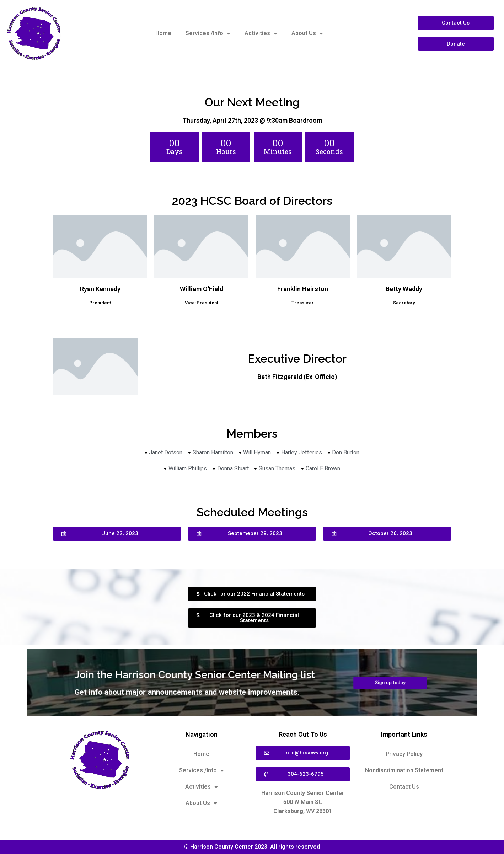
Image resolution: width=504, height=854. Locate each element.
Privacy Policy (404, 754)
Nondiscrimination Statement (404, 770)
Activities (261, 33)
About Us (307, 33)
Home (163, 33)
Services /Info (208, 33)
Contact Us (404, 787)
